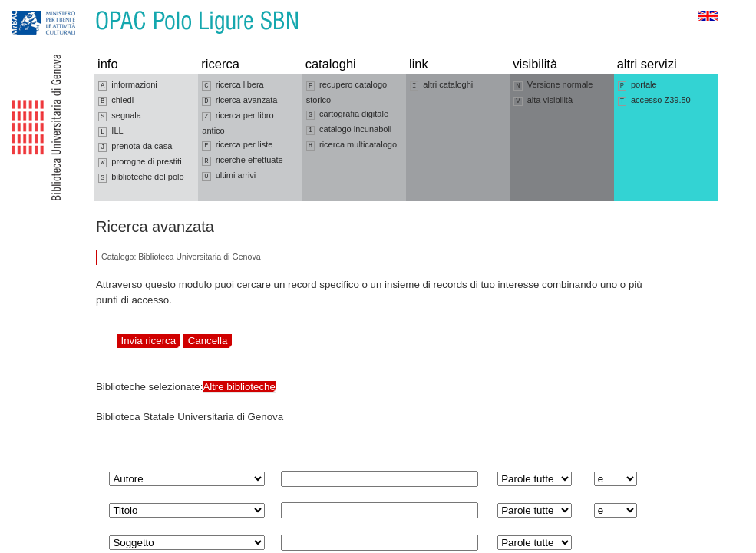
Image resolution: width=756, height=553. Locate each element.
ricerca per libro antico (238, 123)
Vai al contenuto (87, 7)
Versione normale (553, 85)
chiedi (116, 101)
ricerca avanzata (239, 101)
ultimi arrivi (229, 176)
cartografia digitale (347, 114)
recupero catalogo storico (347, 92)
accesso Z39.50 (654, 101)
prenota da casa (135, 147)
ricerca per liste (237, 145)
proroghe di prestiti (140, 162)
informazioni (128, 85)
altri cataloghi (441, 85)
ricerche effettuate (242, 161)
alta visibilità (543, 101)
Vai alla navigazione (30, 7)
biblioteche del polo (141, 177)
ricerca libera (233, 85)
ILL (111, 131)
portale (637, 85)
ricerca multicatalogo (352, 145)
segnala (120, 116)
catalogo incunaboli (349, 130)
